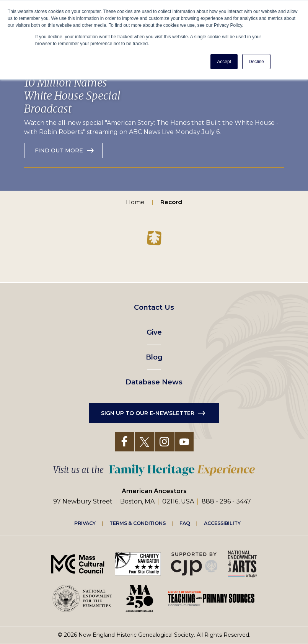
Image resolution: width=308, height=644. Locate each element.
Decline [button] (256, 62)
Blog (154, 357)
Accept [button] (224, 62)
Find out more (59, 150)
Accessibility (222, 523)
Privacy (85, 523)
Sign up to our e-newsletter (148, 413)
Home (135, 202)
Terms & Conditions (138, 523)
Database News (154, 382)
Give (154, 332)
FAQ (185, 523)
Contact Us (154, 307)
